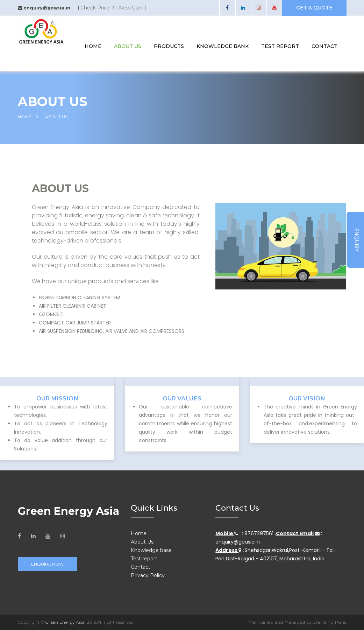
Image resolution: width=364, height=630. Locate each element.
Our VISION (307, 398)
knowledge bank (223, 46)
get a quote (314, 8)
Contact (141, 567)
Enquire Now (47, 564)
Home (93, 46)
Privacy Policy (148, 575)
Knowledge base (151, 550)
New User (131, 8)
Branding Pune (330, 622)
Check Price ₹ (98, 8)
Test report (144, 559)
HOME (25, 117)
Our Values (182, 398)
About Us (128, 46)
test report (280, 46)
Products (169, 46)
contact (324, 46)
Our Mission (57, 398)
